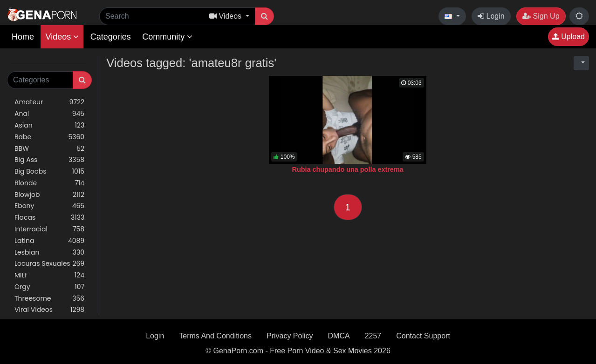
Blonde (49, 183)
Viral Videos (49, 310)
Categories (111, 37)
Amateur (49, 102)
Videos (62, 37)
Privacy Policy (290, 336)
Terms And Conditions (215, 336)
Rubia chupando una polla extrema (348, 169)
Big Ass (49, 160)
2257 (373, 336)
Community (167, 37)
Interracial (49, 229)
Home (23, 37)
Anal (49, 114)
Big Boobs (49, 172)
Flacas (49, 218)
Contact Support (423, 336)
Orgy (49, 287)
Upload (569, 37)
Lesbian (49, 253)
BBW (49, 149)
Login (491, 16)
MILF (49, 275)
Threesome (49, 299)
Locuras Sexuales (49, 264)
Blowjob (49, 195)
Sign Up (541, 16)
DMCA (339, 336)
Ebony (49, 206)
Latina (49, 241)
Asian (49, 125)
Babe (49, 137)
